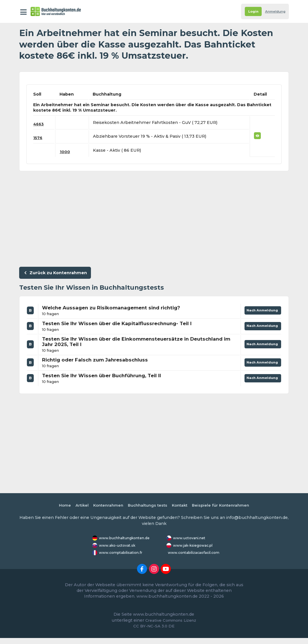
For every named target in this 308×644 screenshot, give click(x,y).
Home (58, 506)
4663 (39, 124)
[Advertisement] (154, 218)
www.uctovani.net (191, 539)
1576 (38, 138)
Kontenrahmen (105, 506)
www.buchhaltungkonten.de (127, 539)
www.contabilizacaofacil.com (197, 559)
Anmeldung (274, 12)
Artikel (77, 506)
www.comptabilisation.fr (123, 559)
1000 (66, 152)
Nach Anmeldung (261, 312)
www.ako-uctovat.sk (119, 549)
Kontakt (181, 506)
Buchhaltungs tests (147, 506)
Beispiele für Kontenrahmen (225, 506)
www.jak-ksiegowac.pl (186, 549)
